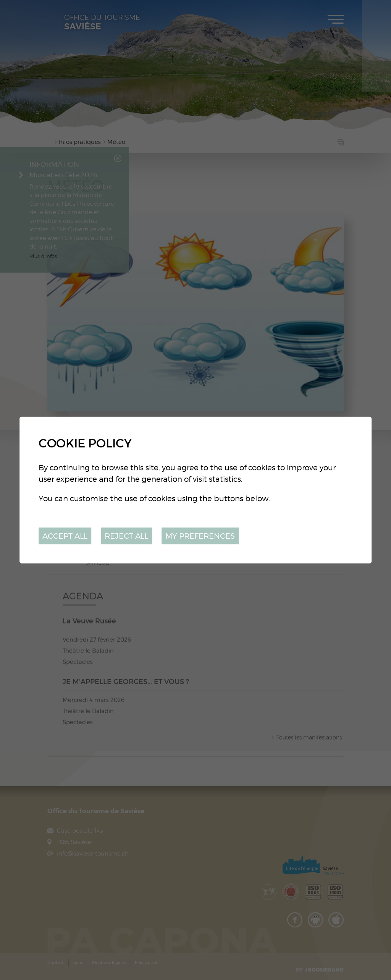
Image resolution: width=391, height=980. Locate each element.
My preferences (200, 535)
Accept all (65, 535)
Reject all (126, 535)
